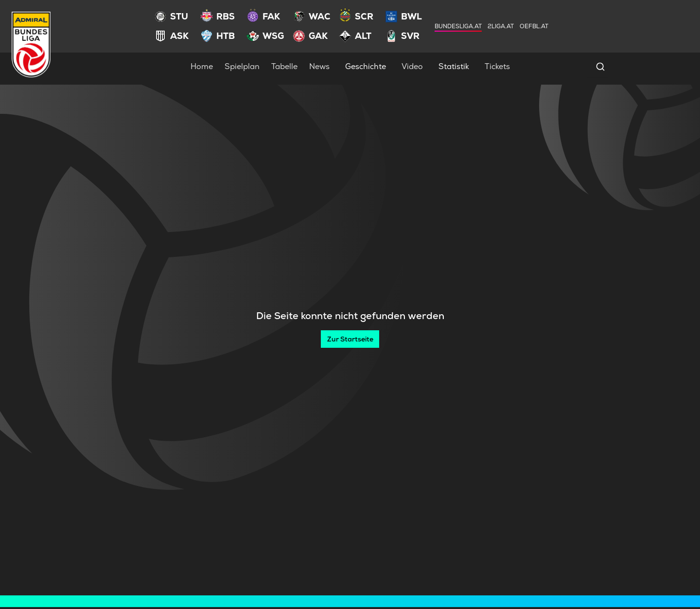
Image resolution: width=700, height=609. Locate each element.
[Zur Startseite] (350, 339)
